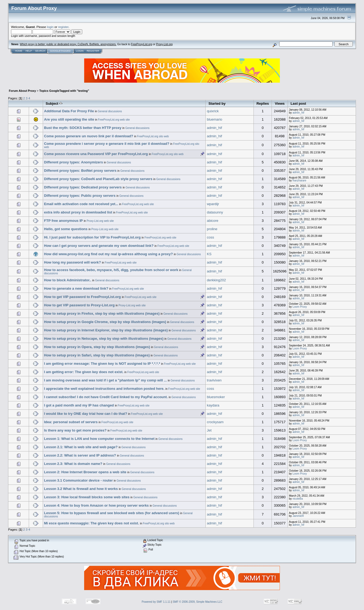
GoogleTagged (60, 51)
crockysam (215, 422)
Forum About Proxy (22, 91)
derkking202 (216, 280)
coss (210, 237)
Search (40, 51)
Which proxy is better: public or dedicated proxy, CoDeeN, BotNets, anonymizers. (68, 44)
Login (80, 51)
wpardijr (213, 204)
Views (280, 104)
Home (19, 51)
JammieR (298, 516)
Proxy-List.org (164, 44)
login (50, 27)
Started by (217, 104)
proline (212, 229)
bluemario (214, 119)
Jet (209, 430)
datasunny (215, 212)
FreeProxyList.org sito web (153, 136)
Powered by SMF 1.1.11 (156, 602)
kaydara (213, 405)
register (63, 27)
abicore (213, 221)
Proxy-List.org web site (100, 221)
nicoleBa (298, 499)
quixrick (213, 111)
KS (209, 254)
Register (93, 51)
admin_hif (298, 113)
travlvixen (214, 380)
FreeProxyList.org (142, 44)
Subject (54, 104)
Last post (298, 104)
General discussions (110, 111)
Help (29, 51)
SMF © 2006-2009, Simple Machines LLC (197, 602)
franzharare (299, 180)
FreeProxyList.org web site (114, 120)
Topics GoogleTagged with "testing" (64, 91)
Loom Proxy (300, 307)
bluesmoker (216, 397)
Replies (263, 104)
